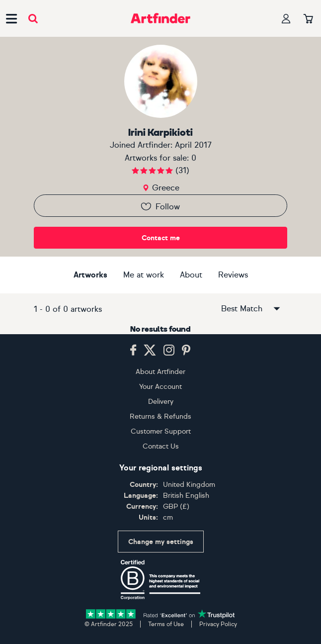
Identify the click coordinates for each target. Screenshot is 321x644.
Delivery (161, 402)
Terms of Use (166, 624)
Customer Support (161, 431)
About (191, 275)
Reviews (233, 275)
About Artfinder (160, 372)
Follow (160, 206)
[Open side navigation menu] (11, 18)
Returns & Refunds (160, 416)
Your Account (160, 387)
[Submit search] (33, 19)
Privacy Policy (218, 624)
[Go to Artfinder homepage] (160, 18)
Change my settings (161, 542)
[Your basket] (308, 19)
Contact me (161, 238)
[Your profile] (286, 19)
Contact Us (161, 446)
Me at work (144, 275)
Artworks (90, 275)
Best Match (251, 309)
